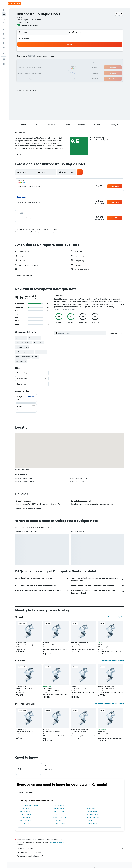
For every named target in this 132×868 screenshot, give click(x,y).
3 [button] (37, 57)
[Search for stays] (4, 14)
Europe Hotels (37, 867)
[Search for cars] (4, 19)
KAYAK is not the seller (71, 848)
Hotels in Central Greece (63, 867)
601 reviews (34, 25)
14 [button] (57, 62)
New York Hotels (26, 814)
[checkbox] (26, 398)
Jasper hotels (91, 820)
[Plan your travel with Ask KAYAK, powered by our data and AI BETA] (4, 29)
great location (38, 342)
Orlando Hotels (25, 817)
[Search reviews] (82, 333)
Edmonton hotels (59, 823)
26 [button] (47, 73)
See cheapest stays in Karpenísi (113, 660)
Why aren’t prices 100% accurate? (71, 856)
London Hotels (92, 805)
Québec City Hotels (60, 817)
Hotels (28, 867)
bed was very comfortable (25, 352)
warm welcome (21, 361)
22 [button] (62, 68)
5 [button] (47, 57)
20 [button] (52, 68)
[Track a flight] (4, 38)
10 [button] (37, 62)
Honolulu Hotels (59, 808)
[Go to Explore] (4, 34)
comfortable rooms (22, 347)
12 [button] (47, 62)
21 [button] (57, 68)
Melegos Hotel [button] (21, 643)
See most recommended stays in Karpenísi (109, 704)
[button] (4, 3)
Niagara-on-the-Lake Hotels (29, 805)
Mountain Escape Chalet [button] (79, 643)
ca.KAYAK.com (19, 867)
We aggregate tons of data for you (71, 852)
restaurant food (41, 352)
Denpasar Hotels (59, 811)
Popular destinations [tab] (26, 792)
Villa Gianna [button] (102, 645)
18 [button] (42, 68)
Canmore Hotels (92, 811)
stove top (35, 357)
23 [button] (32, 73)
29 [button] (62, 73)
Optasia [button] (46, 643)
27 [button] (52, 73)
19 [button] (47, 68)
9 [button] (32, 62)
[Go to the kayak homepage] (14, 3)
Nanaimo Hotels (59, 805)
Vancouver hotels (26, 820)
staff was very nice (35, 338)
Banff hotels (57, 820)
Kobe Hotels (57, 814)
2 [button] (32, 57)
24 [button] (37, 73)
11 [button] (42, 62)
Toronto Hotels (25, 811)
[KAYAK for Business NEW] (4, 47)
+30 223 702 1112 (23, 22)
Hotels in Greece (48, 867)
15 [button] (63, 62)
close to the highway (23, 357)
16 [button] (32, 68)
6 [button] (52, 57)
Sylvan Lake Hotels (93, 817)
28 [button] (57, 73)
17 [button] (37, 68)
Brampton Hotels (92, 814)
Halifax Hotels (25, 808)
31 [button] (37, 78)
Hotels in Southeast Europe (81, 867)
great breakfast (21, 338)
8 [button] (63, 57)
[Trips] (4, 53)
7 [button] (57, 57)
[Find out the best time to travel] (4, 43)
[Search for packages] (4, 23)
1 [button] (62, 52)
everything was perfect (24, 342)
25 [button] (42, 73)
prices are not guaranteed (58, 842)
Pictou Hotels (91, 808)
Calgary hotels (25, 823)
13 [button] (52, 62)
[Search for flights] (4, 10)
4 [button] (42, 57)
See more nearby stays (116, 617)
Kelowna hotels (92, 823)
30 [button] (32, 78)
